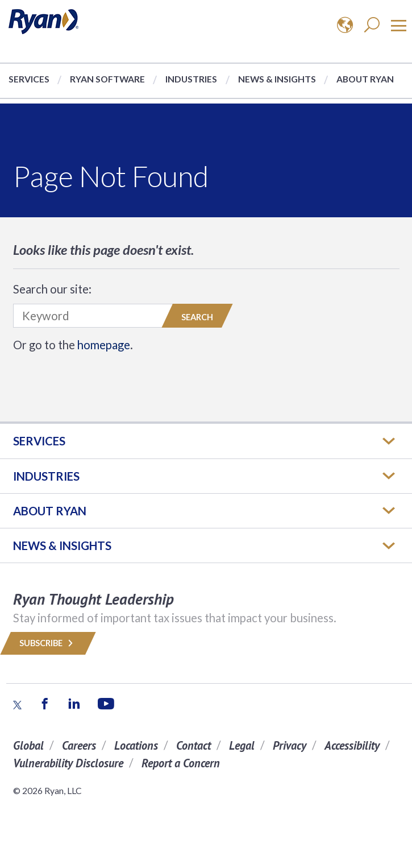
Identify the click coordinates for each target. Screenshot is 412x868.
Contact (193, 745)
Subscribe (48, 643)
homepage (104, 345)
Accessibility (352, 745)
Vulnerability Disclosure (68, 763)
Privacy (290, 745)
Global (28, 745)
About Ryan (365, 79)
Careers (79, 745)
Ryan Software (107, 79)
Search (197, 317)
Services (29, 79)
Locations (136, 745)
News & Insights (277, 79)
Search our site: (52, 289)
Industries (191, 79)
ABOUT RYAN (50, 511)
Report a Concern (181, 763)
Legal (242, 745)
